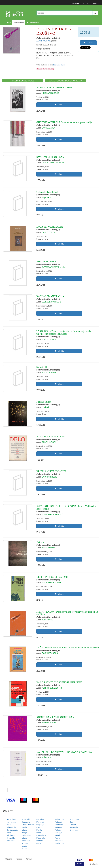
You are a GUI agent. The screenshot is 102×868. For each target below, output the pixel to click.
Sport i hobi (74, 819)
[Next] (5, 790)
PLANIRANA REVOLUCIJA (51, 437)
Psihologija (59, 819)
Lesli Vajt (46, 407)
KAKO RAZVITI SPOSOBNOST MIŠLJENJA (59, 682)
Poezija (39, 827)
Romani (58, 838)
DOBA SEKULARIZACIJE (50, 227)
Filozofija (11, 841)
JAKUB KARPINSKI (50, 723)
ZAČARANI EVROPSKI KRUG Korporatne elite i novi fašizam (68, 648)
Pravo (39, 833)
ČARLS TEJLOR (49, 232)
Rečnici (58, 835)
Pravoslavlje (41, 835)
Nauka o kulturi (44, 402)
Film (9, 833)
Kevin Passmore (49, 548)
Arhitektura (12, 822)
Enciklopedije (13, 830)
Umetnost (74, 830)
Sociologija (59, 843)
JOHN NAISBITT (49, 620)
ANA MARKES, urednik (51, 582)
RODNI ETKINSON (50, 653)
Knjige (8, 23)
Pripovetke (41, 838)
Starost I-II (42, 367)
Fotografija (26, 819)
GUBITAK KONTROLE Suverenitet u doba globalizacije (64, 122)
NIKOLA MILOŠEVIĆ (51, 93)
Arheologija (12, 819)
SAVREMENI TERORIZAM (50, 157)
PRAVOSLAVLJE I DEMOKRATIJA (55, 88)
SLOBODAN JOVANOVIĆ (53, 514)
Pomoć (96, 3)
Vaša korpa (33, 23)
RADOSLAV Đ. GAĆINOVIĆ (54, 163)
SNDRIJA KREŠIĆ (49, 477)
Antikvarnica (19, 23)
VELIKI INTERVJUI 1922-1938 (52, 577)
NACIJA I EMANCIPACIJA (50, 296)
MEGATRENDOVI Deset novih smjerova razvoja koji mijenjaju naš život (67, 613)
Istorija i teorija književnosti (27, 833)
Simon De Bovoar (49, 372)
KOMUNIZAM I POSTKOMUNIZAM (55, 717)
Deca (9, 825)
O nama (75, 3)
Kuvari (24, 849)
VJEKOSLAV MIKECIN (51, 302)
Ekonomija (11, 827)
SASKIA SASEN (49, 128)
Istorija (25, 827)
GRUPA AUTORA (49, 442)
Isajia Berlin (47, 197)
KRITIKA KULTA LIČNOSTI (51, 471)
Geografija (26, 822)
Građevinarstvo (28, 825)
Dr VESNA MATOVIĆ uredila (54, 267)
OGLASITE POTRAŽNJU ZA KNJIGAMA (65, 81)
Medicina (40, 819)
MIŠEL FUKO (47, 757)
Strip (72, 822)
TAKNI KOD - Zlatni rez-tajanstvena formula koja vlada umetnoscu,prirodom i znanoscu (64, 332)
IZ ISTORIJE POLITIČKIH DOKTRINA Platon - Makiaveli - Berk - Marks (66, 508)
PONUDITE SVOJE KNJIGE (23, 81)
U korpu (88, 43)
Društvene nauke (59, 65)
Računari (59, 827)
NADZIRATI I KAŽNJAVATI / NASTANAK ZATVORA (64, 752)
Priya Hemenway (49, 339)
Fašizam (40, 542)
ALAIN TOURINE (44, 41)
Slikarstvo (59, 841)
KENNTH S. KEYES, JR (52, 688)
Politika (39, 830)
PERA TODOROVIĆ (47, 262)
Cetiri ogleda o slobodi (47, 192)
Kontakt (86, 3)
